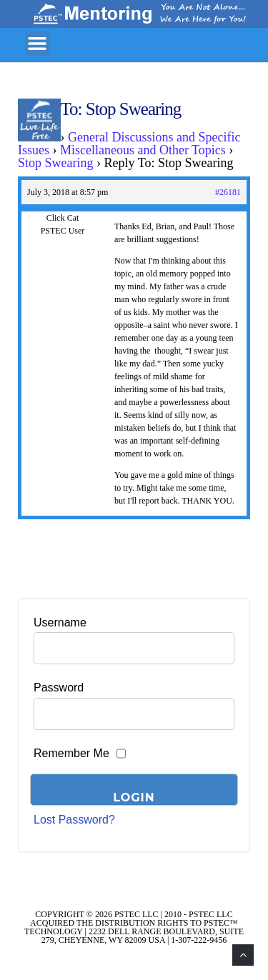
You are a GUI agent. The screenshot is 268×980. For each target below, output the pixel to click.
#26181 (228, 192)
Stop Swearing (56, 163)
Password (59, 687)
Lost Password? (74, 820)
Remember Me (71, 753)
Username (60, 622)
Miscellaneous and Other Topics (143, 150)
